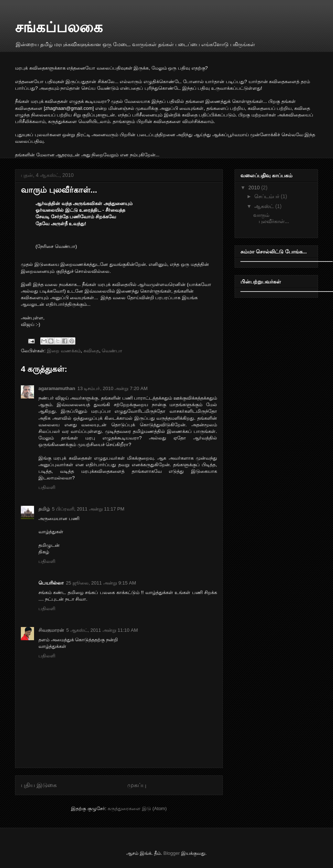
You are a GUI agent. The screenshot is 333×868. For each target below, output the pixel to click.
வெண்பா (112, 351)
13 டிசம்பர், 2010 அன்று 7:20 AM (112, 388)
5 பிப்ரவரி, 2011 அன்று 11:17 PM (88, 509)
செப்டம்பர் (267, 196)
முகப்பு (137, 785)
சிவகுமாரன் (51, 630)
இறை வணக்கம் (64, 351)
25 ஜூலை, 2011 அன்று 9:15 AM (101, 583)
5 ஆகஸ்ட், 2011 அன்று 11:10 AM (102, 630)
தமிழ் (44, 509)
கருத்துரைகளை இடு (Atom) (137, 808)
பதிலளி (47, 487)
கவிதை (91, 351)
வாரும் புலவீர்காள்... (59, 190)
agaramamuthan (57, 388)
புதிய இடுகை (39, 785)
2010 (255, 188)
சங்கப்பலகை (59, 27)
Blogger (172, 853)
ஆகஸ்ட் (265, 206)
